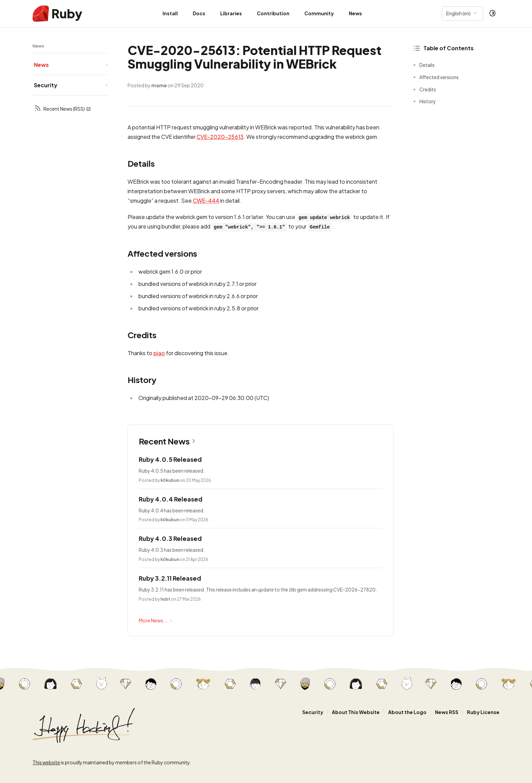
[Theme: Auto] (493, 14)
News (355, 13)
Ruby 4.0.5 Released (170, 459)
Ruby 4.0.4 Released (171, 499)
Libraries (231, 13)
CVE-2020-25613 (220, 137)
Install (170, 13)
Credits (428, 89)
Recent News (168, 441)
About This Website (356, 712)
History (428, 101)
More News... (156, 621)
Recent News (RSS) (62, 109)
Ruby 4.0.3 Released (170, 538)
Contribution (273, 13)
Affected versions (439, 77)
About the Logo (407, 712)
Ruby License (483, 712)
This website (46, 762)
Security (313, 712)
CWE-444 (206, 201)
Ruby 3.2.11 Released (170, 578)
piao (159, 353)
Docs (199, 13)
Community (319, 13)
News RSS (447, 712)
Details (427, 65)
